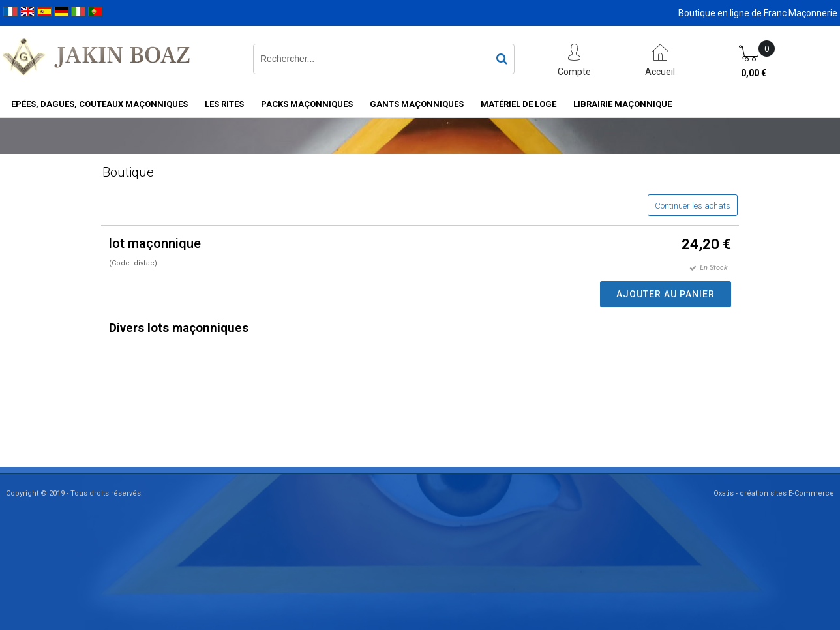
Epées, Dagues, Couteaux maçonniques (99, 104)
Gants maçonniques (417, 104)
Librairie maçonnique (622, 104)
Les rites (224, 104)
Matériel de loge (518, 104)
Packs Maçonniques (307, 104)
